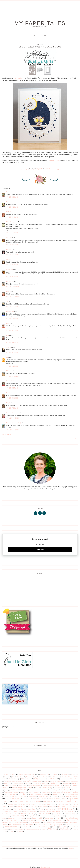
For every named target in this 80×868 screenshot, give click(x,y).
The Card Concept (35, 822)
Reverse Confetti (27, 814)
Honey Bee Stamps (34, 792)
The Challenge (47, 823)
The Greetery (29, 825)
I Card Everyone (11, 222)
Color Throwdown (19, 783)
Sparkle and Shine (50, 816)
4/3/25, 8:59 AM (12, 197)
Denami (67, 786)
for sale (6, 790)
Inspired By (22, 794)
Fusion (45, 790)
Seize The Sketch (58, 814)
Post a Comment (6, 435)
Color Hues (8, 783)
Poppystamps (63, 806)
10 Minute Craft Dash (9, 775)
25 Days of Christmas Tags (26, 775)
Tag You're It (42, 820)
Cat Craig (9, 238)
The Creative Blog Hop (58, 823)
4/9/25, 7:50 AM (12, 408)
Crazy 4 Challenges (35, 786)
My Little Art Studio (18, 801)
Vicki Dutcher (10, 212)
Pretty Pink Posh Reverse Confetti (11, 812)
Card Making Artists (55, 777)
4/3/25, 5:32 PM (12, 255)
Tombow (55, 827)
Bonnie (8, 291)
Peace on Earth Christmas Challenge (27, 804)
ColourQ (54, 783)
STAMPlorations (21, 818)
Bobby (8, 323)
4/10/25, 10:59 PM (13, 418)
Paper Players (36, 801)
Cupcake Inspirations (48, 786)
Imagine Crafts (56, 792)
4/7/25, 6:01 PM (12, 398)
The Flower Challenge (16, 825)
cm (7, 357)
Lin (7, 202)
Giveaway (75, 790)
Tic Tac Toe (25, 827)
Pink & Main (51, 804)
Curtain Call (59, 786)
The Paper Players (56, 825)
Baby (13, 777)
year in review (20, 831)
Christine (9, 371)
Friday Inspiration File (36, 790)
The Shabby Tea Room (72, 825)
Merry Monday (27, 799)
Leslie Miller (10, 311)
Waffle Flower (60, 170)
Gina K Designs (54, 790)
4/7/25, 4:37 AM (12, 388)
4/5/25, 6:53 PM (12, 330)
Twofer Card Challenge (16, 829)
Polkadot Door (33, 807)
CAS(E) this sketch (40, 779)
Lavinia (6, 797)
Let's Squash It (32, 797)
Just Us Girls (18, 78)
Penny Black (41, 804)
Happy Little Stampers (12, 792)
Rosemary (9, 249)
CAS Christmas (13, 779)
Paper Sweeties (48, 801)
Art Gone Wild (65, 775)
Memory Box (15, 799)
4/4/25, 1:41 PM (12, 319)
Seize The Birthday (44, 814)
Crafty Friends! (23, 786)
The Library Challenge (42, 825)
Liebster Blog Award (44, 797)
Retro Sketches (69, 811)
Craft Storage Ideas (11, 786)
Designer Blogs (45, 867)
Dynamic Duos (46, 788)
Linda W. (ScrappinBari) (13, 423)
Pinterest (12, 807)
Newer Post (74, 438)
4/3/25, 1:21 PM (12, 233)
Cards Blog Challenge (67, 777)
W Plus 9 (44, 829)
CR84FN (75, 783)
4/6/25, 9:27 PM (12, 366)
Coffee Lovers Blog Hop (57, 781)
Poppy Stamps (52, 807)
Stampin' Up (11, 818)
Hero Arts (23, 792)
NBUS (27, 801)
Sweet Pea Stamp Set (12, 820)
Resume (45, 35)
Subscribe (40, 549)
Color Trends (28, 783)
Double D (37, 788)
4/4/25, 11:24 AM (12, 297)
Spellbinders (59, 816)
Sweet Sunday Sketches (29, 820)
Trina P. (8, 347)
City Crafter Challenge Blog (32, 781)
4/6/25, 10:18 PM (12, 376)
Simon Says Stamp (18, 816)
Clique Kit (47, 781)
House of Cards (46, 792)
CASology (53, 779)
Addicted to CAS (45, 775)
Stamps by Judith (37, 818)
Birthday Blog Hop (43, 777)
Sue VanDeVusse (11, 381)
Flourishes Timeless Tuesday (71, 788)
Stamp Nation (69, 816)
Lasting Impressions (72, 794)
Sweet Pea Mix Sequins (71, 818)
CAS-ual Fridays (26, 779)
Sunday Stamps (49, 818)
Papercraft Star (59, 801)
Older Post (5, 438)
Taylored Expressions (56, 820)
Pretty (42, 809)
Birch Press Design (31, 777)
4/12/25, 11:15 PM (13, 430)
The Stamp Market (11, 827)
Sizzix (42, 816)
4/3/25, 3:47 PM (12, 245)
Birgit (8, 403)
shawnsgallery (6, 816)
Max (8, 799)
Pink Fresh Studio (63, 804)
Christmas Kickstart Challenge (13, 781)
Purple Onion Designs (47, 170)
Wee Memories (65, 829)
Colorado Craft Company (41, 783)
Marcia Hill (10, 269)
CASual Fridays (64, 779)
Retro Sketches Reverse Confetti (10, 814)
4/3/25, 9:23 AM (12, 207)
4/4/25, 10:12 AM (13, 287)
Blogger (71, 848)
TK (7, 301)
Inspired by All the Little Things (39, 794)
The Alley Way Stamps (21, 823)
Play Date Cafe (21, 806)
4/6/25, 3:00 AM (12, 342)
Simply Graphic (33, 816)
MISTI (34, 799)
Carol (8, 192)
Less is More (23, 797)
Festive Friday (58, 788)
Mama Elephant (72, 796)
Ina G (8, 393)
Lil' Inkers (55, 797)
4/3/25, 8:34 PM (12, 265)
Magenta (62, 797)
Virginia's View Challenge (33, 829)
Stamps (28, 818)
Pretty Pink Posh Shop (30, 811)
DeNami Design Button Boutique (22, 788)
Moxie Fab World (54, 799)
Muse (65, 799)
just (50, 794)
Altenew (54, 774)
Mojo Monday (42, 799)
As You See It (74, 775)
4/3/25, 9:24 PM (12, 277)
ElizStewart (10, 281)
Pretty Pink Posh (64, 809)
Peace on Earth (12, 804)
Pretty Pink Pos (50, 809)
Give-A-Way (64, 790)
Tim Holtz (34, 827)
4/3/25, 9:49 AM (12, 217)
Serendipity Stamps (70, 814)
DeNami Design (26, 170)
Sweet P (58, 818)
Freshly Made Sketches (18, 790)
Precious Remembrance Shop (25, 809)
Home (35, 35)
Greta (8, 259)
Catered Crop (74, 779)
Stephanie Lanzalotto (12, 413)
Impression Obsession (70, 792)
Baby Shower (20, 777)
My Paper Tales (40, 23)
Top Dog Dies (63, 827)
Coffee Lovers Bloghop (71, 781)
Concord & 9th (66, 783)
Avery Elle (7, 777)
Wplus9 (11, 831)
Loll (7, 335)
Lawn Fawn (14, 797)
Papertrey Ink (71, 801)
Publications (42, 812)
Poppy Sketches (43, 807)
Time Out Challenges (44, 827)
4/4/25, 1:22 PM (12, 307)
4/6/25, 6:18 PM (12, 352)
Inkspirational (11, 794)
